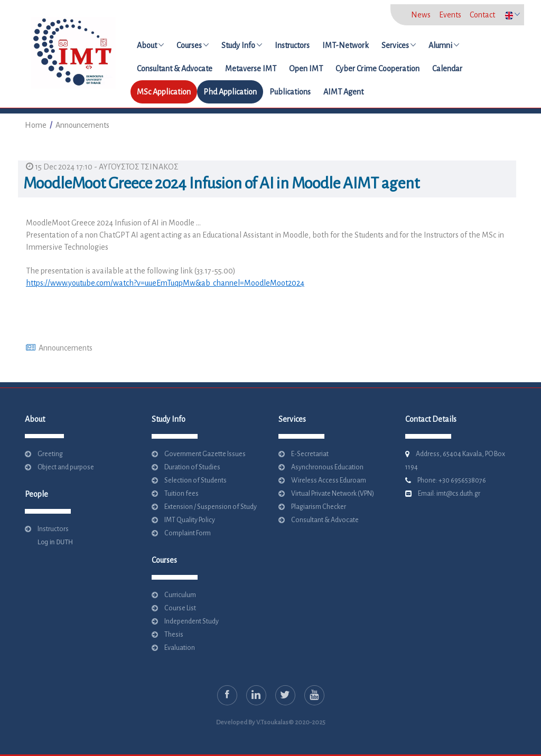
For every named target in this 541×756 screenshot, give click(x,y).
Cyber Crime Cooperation (377, 69)
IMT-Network (346, 45)
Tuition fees (181, 494)
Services (399, 45)
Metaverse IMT (251, 69)
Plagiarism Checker (319, 507)
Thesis (174, 635)
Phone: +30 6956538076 (452, 480)
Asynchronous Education (327, 467)
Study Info (242, 45)
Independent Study (192, 621)
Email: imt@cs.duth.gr (449, 494)
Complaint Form (188, 533)
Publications (290, 92)
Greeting (50, 454)
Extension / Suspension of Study (211, 507)
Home (36, 125)
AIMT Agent (343, 92)
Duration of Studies (192, 467)
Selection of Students (195, 480)
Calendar (447, 69)
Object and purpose (66, 467)
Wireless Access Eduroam (329, 480)
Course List (180, 608)
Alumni (444, 45)
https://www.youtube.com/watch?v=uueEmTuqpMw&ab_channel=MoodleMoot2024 (165, 283)
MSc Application (164, 92)
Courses (193, 45)
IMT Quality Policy (190, 520)
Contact (482, 15)
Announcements (82, 125)
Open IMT (306, 69)
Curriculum (180, 595)
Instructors (292, 45)
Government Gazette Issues (205, 454)
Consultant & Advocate (175, 69)
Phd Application (230, 92)
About (150, 45)
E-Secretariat (310, 454)
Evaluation (180, 648)
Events (450, 15)
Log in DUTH (53, 542)
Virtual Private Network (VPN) (333, 494)
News (421, 15)
